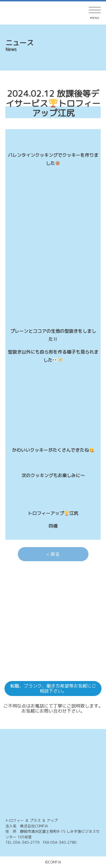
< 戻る (53, 554)
